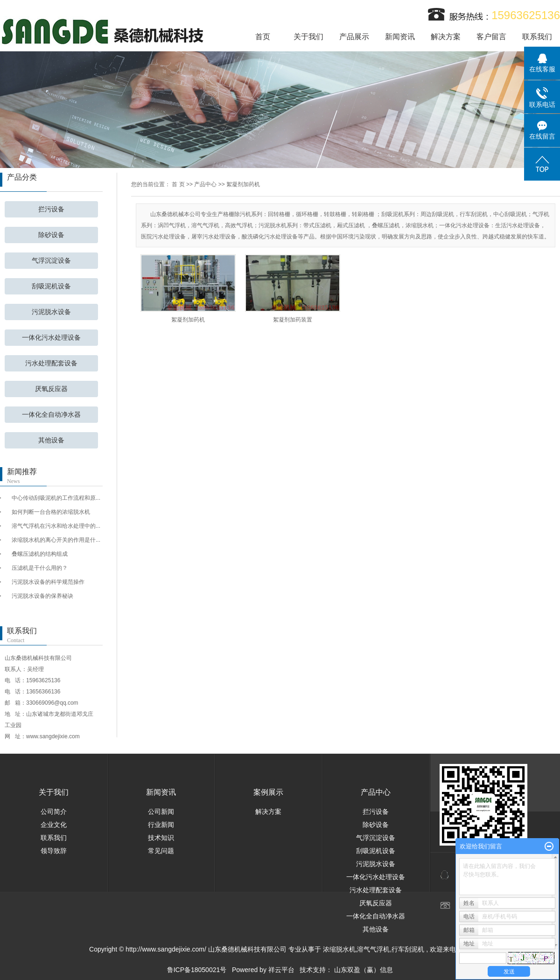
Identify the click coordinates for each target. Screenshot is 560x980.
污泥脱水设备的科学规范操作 (48, 582)
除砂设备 (51, 235)
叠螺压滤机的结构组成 (40, 554)
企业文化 (54, 825)
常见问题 (161, 851)
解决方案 (446, 37)
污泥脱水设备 (51, 312)
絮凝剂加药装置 (293, 320)
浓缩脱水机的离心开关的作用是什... (56, 540)
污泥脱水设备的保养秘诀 (42, 596)
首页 (263, 37)
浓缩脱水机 (339, 949)
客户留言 (491, 37)
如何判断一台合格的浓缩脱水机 (51, 512)
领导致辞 (54, 851)
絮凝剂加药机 (243, 184)
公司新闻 (161, 812)
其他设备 (51, 440)
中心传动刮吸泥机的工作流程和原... (56, 498)
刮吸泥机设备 (51, 286)
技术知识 (161, 838)
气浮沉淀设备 (51, 261)
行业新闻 (161, 825)
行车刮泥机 (408, 949)
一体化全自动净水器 (51, 415)
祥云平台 (281, 970)
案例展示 (268, 792)
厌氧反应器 (51, 389)
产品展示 (354, 37)
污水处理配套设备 (51, 363)
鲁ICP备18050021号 (197, 970)
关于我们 (308, 37)
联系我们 (537, 37)
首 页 (178, 184)
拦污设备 (51, 209)
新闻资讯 (400, 37)
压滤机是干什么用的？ (40, 568)
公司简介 (54, 812)
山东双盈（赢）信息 (364, 970)
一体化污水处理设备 (51, 338)
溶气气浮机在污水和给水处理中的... (56, 526)
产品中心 (205, 184)
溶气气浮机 (373, 949)
